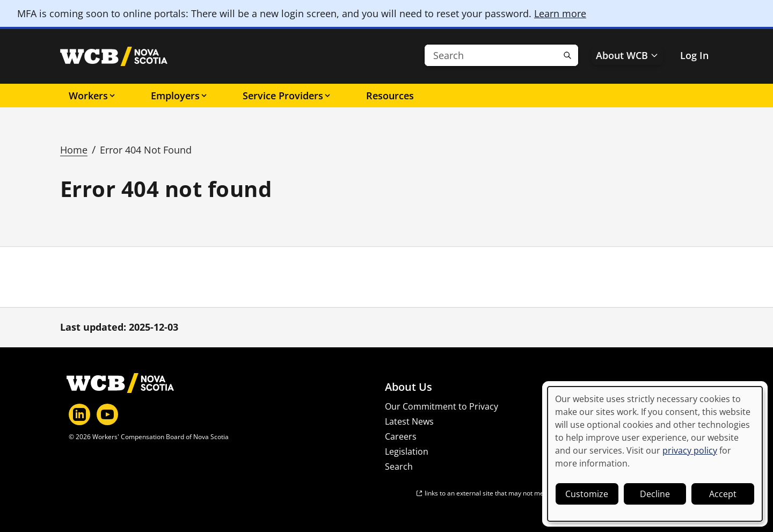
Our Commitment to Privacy (442, 406)
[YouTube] (107, 414)
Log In (694, 55)
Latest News (409, 421)
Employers (180, 96)
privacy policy (690, 450)
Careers (401, 436)
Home (74, 150)
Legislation (407, 451)
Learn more (560, 13)
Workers (93, 96)
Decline (655, 494)
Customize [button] (587, 494)
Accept (723, 494)
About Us (409, 387)
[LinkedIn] (79, 414)
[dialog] (655, 454)
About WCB (627, 55)
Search (399, 467)
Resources (390, 96)
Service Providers (287, 96)
